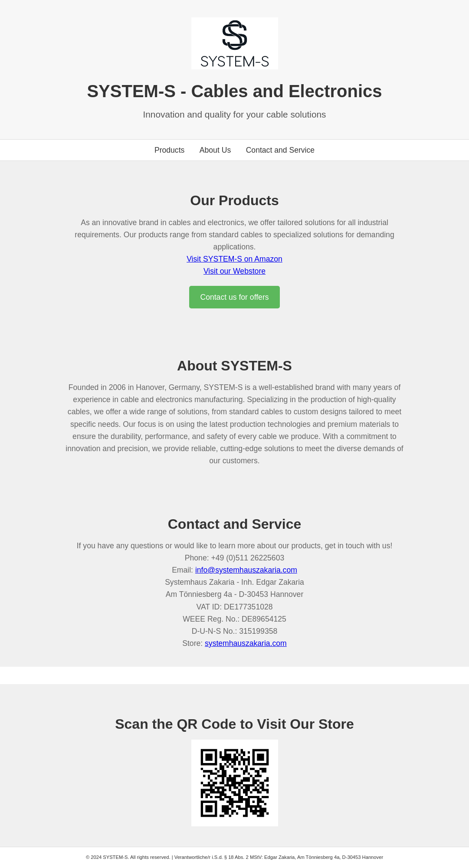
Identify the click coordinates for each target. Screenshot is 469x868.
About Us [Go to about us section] (215, 150)
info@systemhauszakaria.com (246, 570)
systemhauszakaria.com (246, 643)
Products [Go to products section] (169, 150)
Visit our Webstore (234, 271)
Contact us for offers (234, 297)
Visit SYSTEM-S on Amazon (234, 259)
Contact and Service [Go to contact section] (280, 150)
